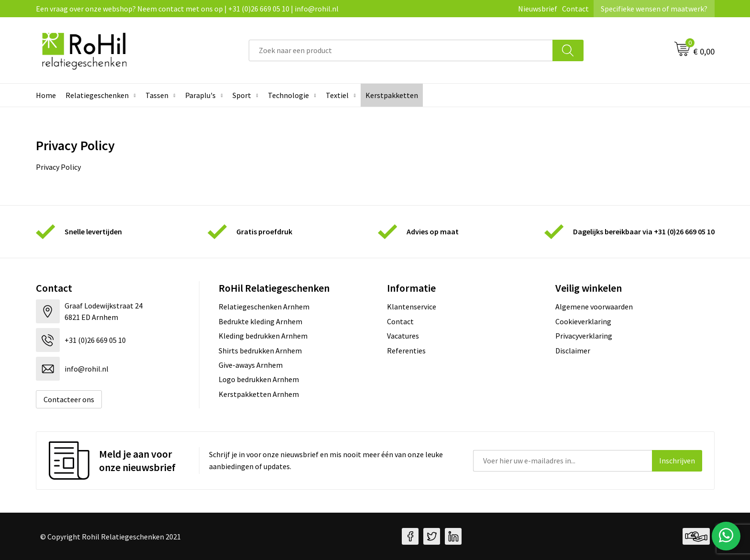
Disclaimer (573, 351)
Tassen (157, 95)
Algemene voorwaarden (594, 307)
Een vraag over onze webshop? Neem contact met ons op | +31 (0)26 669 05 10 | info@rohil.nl (187, 9)
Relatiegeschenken (97, 95)
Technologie (288, 95)
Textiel (337, 95)
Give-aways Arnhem (251, 365)
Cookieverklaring (583, 321)
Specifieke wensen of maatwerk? (654, 9)
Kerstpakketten (392, 95)
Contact (575, 9)
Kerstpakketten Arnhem (259, 394)
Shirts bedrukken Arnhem (260, 351)
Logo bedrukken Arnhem (259, 379)
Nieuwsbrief (538, 9)
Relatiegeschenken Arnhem (264, 307)
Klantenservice (412, 307)
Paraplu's (200, 95)
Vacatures (403, 336)
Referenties (406, 351)
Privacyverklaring (584, 336)
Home (46, 95)
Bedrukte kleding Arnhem (260, 321)
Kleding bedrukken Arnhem (263, 336)
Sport (242, 95)
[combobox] (401, 50)
